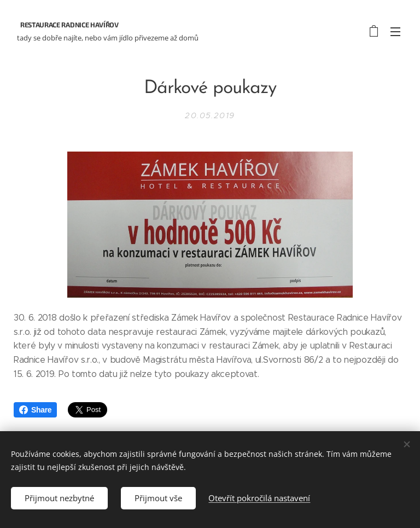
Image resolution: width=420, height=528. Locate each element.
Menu (395, 32)
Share (35, 410)
